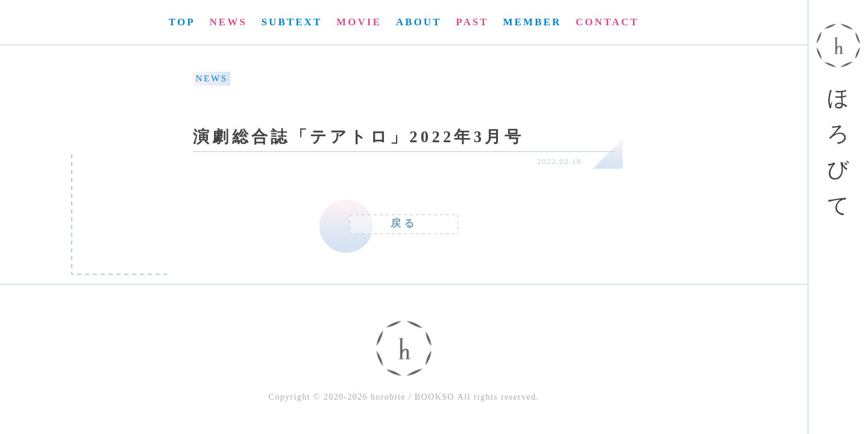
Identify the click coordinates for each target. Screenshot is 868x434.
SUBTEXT (292, 22)
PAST (472, 22)
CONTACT (607, 22)
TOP (182, 22)
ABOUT (419, 22)
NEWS (228, 22)
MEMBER (532, 22)
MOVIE (359, 22)
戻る (404, 223)
